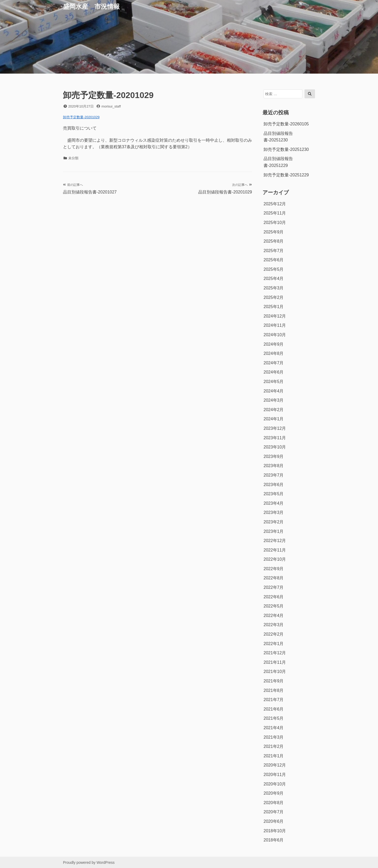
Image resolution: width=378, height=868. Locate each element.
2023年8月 (274, 466)
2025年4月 (274, 279)
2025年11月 (275, 213)
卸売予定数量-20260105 (286, 124)
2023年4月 (274, 503)
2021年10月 (275, 672)
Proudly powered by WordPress (89, 862)
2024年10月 (275, 335)
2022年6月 (274, 597)
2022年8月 (274, 578)
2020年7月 (274, 812)
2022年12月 (275, 541)
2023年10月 (275, 447)
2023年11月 (275, 438)
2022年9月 (274, 569)
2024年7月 (274, 363)
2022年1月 (274, 644)
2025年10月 (275, 223)
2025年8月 (274, 241)
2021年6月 (274, 709)
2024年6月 (274, 372)
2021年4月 (274, 728)
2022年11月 (275, 550)
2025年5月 (274, 269)
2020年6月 (274, 821)
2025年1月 (274, 307)
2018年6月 (274, 840)
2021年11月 (275, 662)
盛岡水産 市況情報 (91, 6)
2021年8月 (274, 690)
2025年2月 (274, 297)
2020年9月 (274, 793)
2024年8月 (274, 353)
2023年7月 (274, 475)
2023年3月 (274, 512)
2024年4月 (274, 391)
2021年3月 (274, 737)
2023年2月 (274, 522)
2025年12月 (275, 204)
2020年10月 (275, 784)
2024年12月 (275, 316)
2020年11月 (275, 775)
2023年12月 (275, 428)
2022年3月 (274, 625)
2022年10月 (275, 559)
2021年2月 (274, 746)
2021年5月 (274, 718)
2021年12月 (275, 653)
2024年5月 (274, 382)
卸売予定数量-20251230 (286, 149)
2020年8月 (274, 803)
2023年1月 (274, 531)
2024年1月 (274, 419)
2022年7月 (274, 587)
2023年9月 (274, 456)
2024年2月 (274, 410)
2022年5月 (274, 606)
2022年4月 (274, 616)
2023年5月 (274, 494)
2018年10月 (275, 831)
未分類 (73, 158)
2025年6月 (274, 260)
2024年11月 (275, 325)
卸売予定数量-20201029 (81, 117)
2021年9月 (274, 681)
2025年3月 (274, 288)
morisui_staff (111, 106)
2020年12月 (275, 765)
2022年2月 (274, 634)
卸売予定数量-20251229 (286, 175)
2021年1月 (274, 756)
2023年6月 (274, 485)
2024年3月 (274, 400)
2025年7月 (274, 251)
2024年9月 (274, 344)
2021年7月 (274, 700)
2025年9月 (274, 232)
